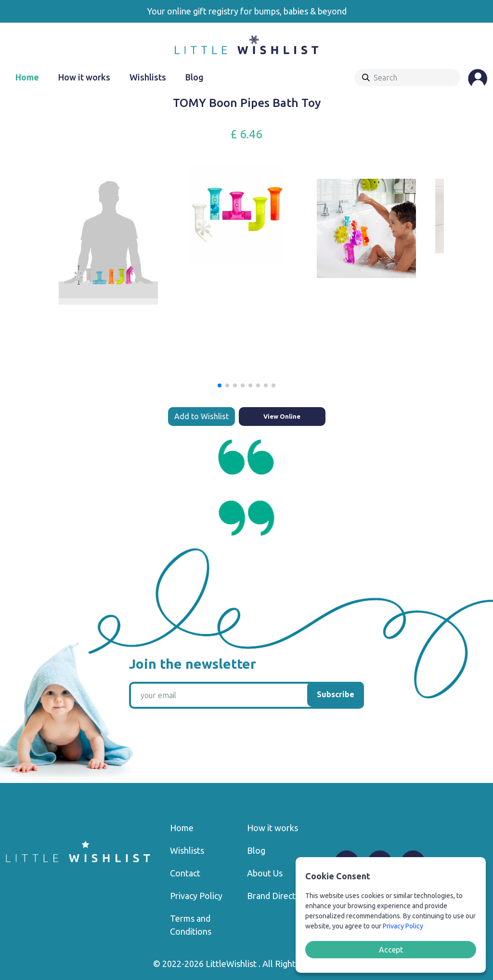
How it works (84, 77)
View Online (282, 416)
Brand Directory (278, 896)
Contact (185, 873)
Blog (195, 77)
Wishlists (148, 77)
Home (27, 77)
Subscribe (336, 694)
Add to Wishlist (201, 416)
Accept (391, 950)
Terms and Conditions (191, 925)
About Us (265, 873)
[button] (220, 385)
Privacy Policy (196, 896)
